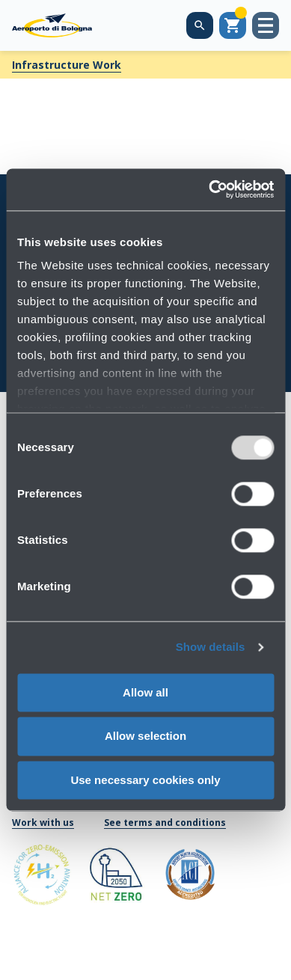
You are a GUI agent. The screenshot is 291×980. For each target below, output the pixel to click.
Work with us (43, 823)
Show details (211, 647)
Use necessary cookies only (145, 780)
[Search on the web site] (200, 25)
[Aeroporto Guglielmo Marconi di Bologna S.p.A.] (52, 25)
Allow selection (145, 736)
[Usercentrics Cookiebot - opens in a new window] (209, 189)
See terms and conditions (165, 823)
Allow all (145, 692)
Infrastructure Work (67, 65)
